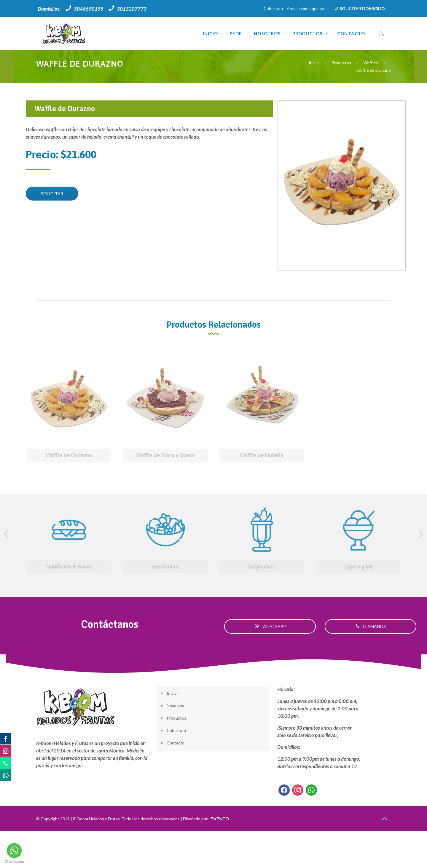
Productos (341, 63)
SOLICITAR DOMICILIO (359, 8)
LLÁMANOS (371, 626)
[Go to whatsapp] (14, 851)
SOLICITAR (52, 194)
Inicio (314, 63)
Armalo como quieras (306, 8)
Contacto (176, 743)
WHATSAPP (270, 626)
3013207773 (132, 9)
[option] (69, 408)
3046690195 (89, 9)
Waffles (371, 63)
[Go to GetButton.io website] (14, 862)
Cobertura (273, 8)
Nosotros (175, 706)
